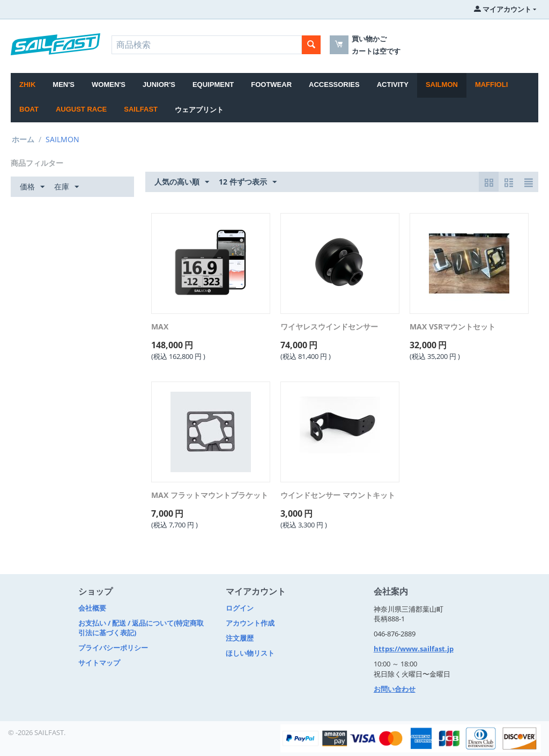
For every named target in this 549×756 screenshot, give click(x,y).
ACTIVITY (393, 85)
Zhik (27, 85)
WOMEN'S (109, 85)
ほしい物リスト (250, 653)
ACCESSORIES (334, 85)
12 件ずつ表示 (248, 182)
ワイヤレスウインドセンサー (329, 327)
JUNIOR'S (159, 85)
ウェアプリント (199, 110)
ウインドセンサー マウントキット (338, 496)
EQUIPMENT (213, 85)
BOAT (29, 109)
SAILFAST (141, 109)
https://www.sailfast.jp (414, 649)
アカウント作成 (250, 623)
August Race (81, 109)
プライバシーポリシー (113, 648)
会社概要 (92, 608)
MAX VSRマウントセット (452, 327)
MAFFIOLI (491, 85)
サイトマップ (99, 663)
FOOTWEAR (271, 85)
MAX (160, 327)
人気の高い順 (182, 182)
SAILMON (442, 85)
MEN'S (64, 85)
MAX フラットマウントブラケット (210, 496)
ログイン (240, 608)
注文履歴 (240, 638)
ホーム (23, 139)
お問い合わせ (395, 689)
